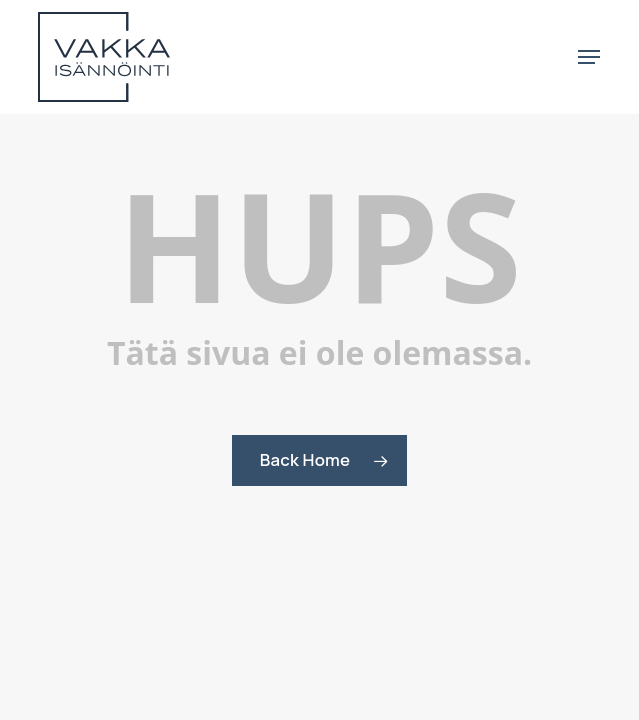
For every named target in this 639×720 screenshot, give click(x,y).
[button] (589, 57)
